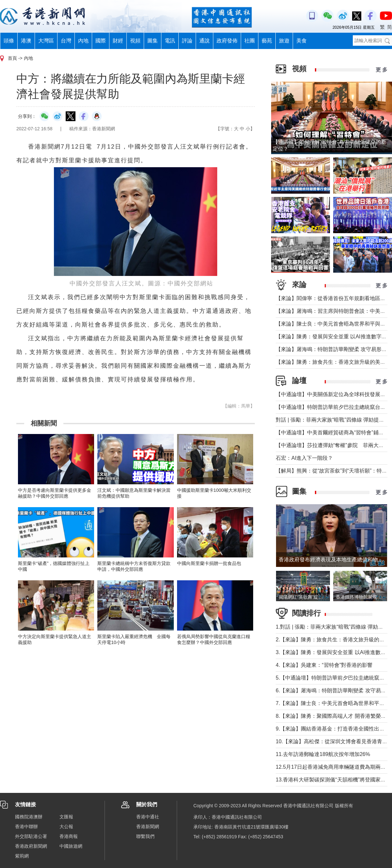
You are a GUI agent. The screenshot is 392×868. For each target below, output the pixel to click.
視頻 (135, 41)
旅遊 (284, 41)
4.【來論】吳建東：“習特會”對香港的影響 (324, 665)
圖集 (153, 41)
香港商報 (69, 836)
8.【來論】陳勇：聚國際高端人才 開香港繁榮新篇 (334, 716)
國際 (101, 41)
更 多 (382, 70)
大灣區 (46, 41)
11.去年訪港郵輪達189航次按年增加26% (323, 754)
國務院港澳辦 (29, 817)
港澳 (26, 41)
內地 (83, 41)
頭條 (9, 41)
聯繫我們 (145, 836)
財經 (118, 41)
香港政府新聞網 (31, 846)
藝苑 (267, 41)
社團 (250, 41)
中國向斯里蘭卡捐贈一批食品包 (209, 563)
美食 (302, 41)
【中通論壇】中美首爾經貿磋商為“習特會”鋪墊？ (332, 433)
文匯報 (66, 817)
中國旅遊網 (71, 846)
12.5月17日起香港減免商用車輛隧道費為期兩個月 (333, 767)
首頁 (12, 58)
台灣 (66, 41)
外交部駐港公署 (31, 836)
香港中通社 (148, 817)
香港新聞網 (148, 827)
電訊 (170, 41)
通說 (204, 41)
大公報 (66, 827)
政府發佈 (227, 41)
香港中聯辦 (26, 827)
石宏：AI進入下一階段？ (304, 458)
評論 (187, 41)
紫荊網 (22, 856)
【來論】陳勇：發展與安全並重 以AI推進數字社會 (334, 337)
